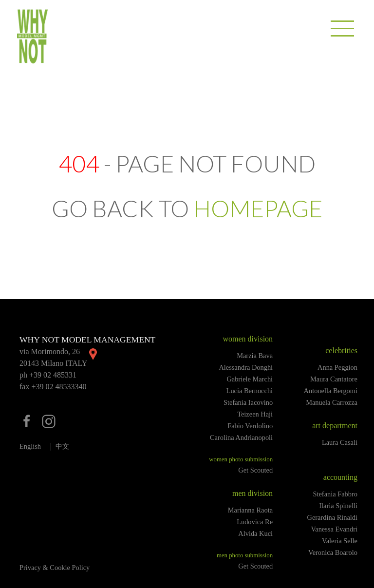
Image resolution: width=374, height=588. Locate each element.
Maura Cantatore (334, 379)
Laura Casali (340, 442)
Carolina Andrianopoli (241, 437)
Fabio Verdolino (250, 426)
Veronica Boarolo (333, 552)
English (30, 446)
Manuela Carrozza (332, 402)
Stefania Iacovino (248, 402)
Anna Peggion (337, 367)
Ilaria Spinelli (338, 506)
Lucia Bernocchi (250, 391)
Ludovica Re (255, 522)
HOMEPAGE (258, 208)
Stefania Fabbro (335, 494)
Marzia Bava (255, 356)
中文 (62, 446)
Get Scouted (255, 470)
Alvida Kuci (255, 533)
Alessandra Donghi (246, 367)
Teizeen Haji (255, 414)
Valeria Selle (340, 541)
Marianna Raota (250, 510)
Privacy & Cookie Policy (55, 568)
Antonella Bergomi (331, 391)
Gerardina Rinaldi (333, 517)
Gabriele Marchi (250, 379)
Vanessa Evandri (334, 529)
